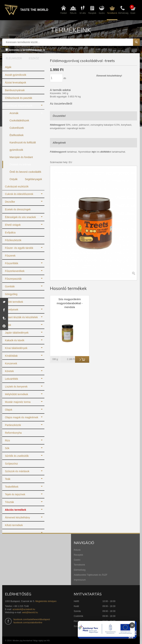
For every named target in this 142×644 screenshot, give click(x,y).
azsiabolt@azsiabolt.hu (24, 609)
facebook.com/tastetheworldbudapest (32, 619)
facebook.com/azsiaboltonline (28, 623)
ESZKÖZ (34, 58)
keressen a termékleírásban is (27, 50)
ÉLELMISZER (13, 58)
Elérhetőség (80, 570)
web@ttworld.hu (30, 612)
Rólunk (77, 550)
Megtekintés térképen (46, 601)
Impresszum (80, 580)
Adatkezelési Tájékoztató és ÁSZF (91, 575)
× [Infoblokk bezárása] (132, 625)
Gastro (77, 560)
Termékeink (79, 565)
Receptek (78, 555)
